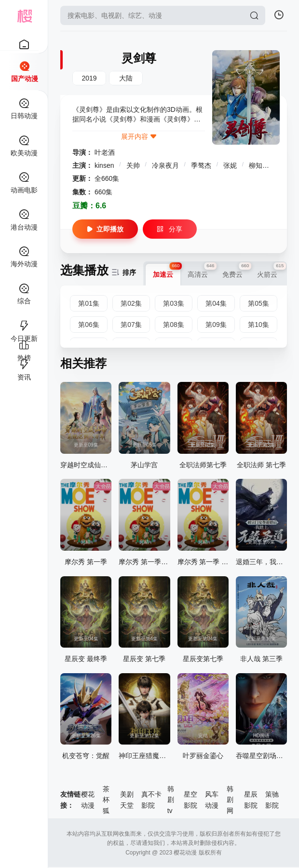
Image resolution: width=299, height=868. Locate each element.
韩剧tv (171, 800)
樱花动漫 (88, 800)
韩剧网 (230, 800)
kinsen (105, 165)
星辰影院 (251, 800)
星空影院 (190, 800)
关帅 (134, 165)
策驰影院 (272, 800)
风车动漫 (212, 800)
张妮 (231, 165)
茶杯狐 (106, 800)
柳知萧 (260, 165)
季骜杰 (202, 165)
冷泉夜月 (166, 165)
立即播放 (105, 229)
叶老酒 (105, 152)
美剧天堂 (127, 800)
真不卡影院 (151, 800)
